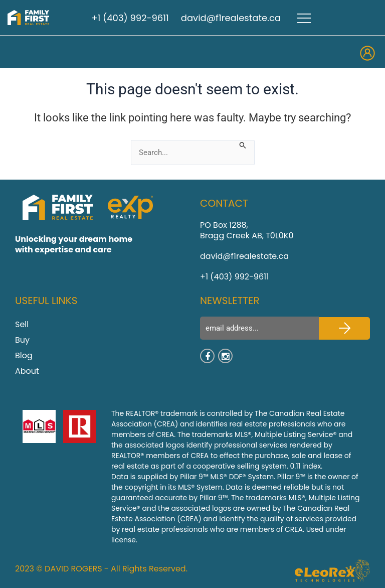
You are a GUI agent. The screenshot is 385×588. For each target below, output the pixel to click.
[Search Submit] (243, 144)
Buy (22, 340)
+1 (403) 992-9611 (130, 18)
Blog (24, 355)
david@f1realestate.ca (231, 18)
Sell (22, 324)
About (27, 371)
